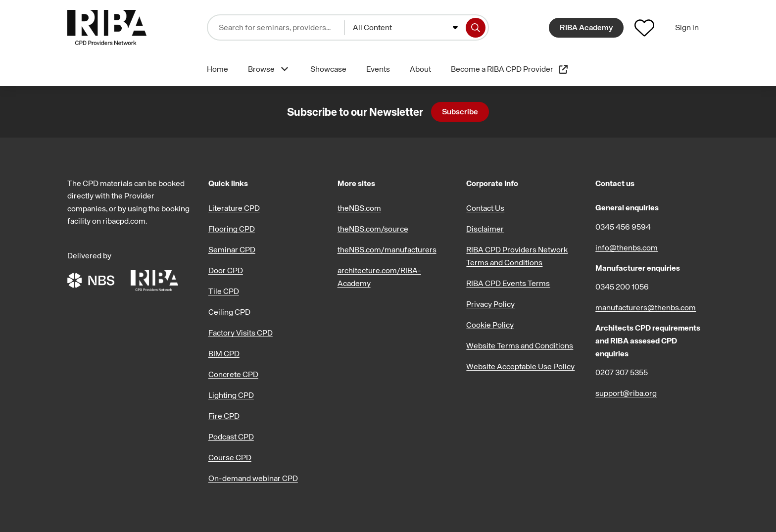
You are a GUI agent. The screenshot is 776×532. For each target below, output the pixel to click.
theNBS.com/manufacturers (387, 249)
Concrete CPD (233, 374)
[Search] (476, 28)
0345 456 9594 (623, 227)
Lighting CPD (231, 395)
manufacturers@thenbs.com (646, 307)
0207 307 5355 (622, 372)
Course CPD (230, 457)
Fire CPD (224, 416)
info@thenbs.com (627, 247)
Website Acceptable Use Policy (520, 366)
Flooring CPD (232, 229)
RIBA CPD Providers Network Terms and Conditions (517, 256)
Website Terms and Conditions (520, 345)
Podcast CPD (231, 436)
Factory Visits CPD (241, 333)
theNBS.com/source (373, 229)
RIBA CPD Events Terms (508, 283)
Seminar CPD (232, 249)
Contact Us (485, 208)
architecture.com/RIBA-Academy (379, 277)
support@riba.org (626, 393)
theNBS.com (359, 208)
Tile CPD (224, 291)
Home (218, 69)
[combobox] (405, 28)
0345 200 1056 (622, 287)
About (420, 69)
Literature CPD (234, 208)
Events (378, 69)
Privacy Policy (490, 304)
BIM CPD (224, 353)
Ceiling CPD (229, 312)
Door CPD (226, 270)
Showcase (328, 69)
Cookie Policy (490, 325)
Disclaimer (485, 229)
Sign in (687, 27)
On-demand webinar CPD (253, 478)
